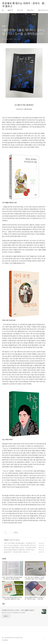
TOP (44, 638)
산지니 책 (20, 10)
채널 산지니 (30, 10)
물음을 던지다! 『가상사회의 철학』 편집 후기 (16, 552)
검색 (41, 4)
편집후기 (7, 540)
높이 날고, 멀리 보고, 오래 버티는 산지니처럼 (13, 613)
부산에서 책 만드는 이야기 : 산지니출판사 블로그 (23, 4)
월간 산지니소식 (43, 10)
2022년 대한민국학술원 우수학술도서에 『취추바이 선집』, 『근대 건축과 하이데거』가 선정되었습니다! (19, 551)
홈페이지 (10, 10)
